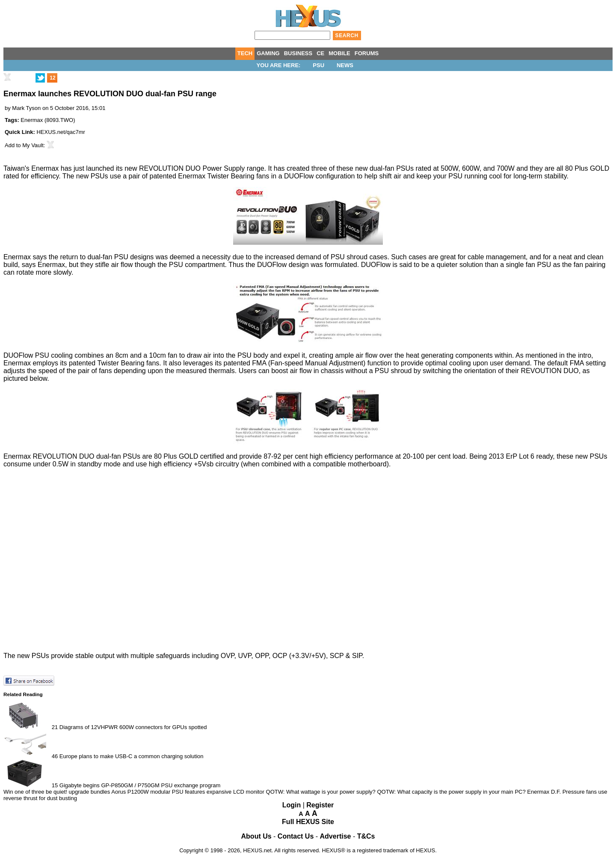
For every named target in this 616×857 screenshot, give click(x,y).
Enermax (32, 120)
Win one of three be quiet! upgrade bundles (57, 792)
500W (449, 168)
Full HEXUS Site (308, 822)
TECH (245, 53)
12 (52, 78)
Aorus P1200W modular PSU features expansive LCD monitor (188, 792)
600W (471, 168)
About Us (256, 836)
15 (55, 785)
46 (55, 756)
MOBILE (339, 53)
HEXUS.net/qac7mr (61, 132)
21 (55, 727)
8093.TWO (60, 120)
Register (320, 805)
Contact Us (296, 836)
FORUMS (367, 53)
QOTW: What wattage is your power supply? (321, 792)
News (345, 65)
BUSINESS (298, 53)
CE (320, 53)
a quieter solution (457, 265)
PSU (318, 65)
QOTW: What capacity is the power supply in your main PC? (451, 792)
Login (292, 805)
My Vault (33, 145)
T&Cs (366, 836)
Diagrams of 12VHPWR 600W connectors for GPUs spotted (133, 727)
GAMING (268, 53)
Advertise (336, 836)
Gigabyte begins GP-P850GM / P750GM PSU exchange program (140, 785)
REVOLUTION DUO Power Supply (192, 168)
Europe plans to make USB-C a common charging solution (132, 756)
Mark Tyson (26, 108)
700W (506, 168)
